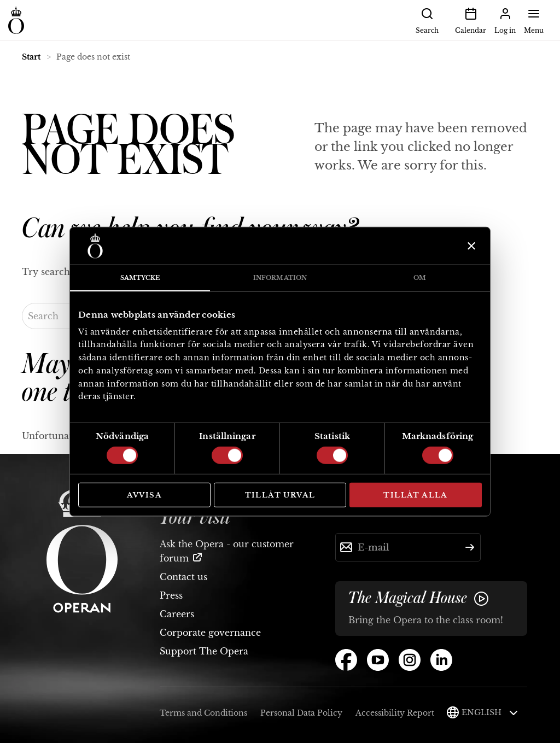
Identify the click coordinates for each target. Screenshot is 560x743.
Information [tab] (280, 278)
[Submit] (470, 547)
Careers (177, 614)
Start (31, 57)
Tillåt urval (280, 495)
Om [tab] (420, 278)
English (490, 712)
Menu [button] (534, 20)
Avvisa (144, 495)
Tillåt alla (415, 495)
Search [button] (427, 20)
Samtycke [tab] (140, 278)
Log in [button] (505, 20)
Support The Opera (204, 651)
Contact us (183, 577)
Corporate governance (210, 633)
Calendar (471, 20)
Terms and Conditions (203, 713)
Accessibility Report (395, 713)
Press (171, 595)
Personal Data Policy (301, 713)
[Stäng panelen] (470, 246)
